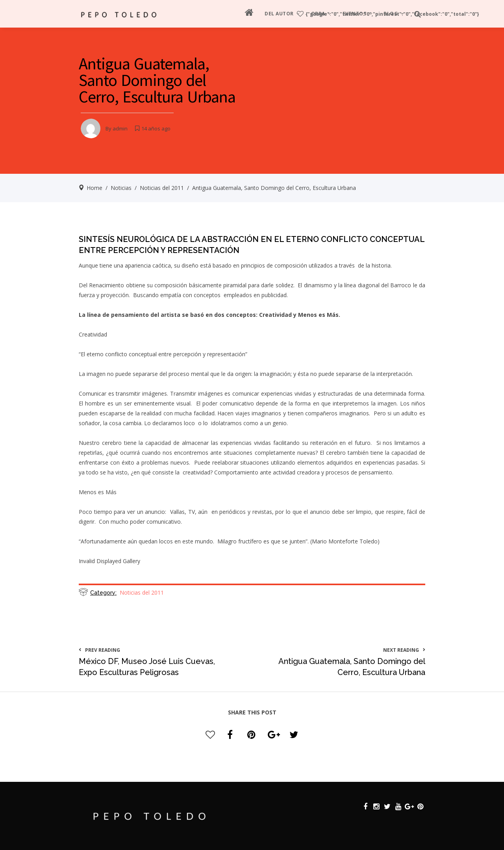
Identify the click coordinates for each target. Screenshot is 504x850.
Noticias (121, 188)
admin (120, 128)
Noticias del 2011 (162, 188)
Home (94, 188)
